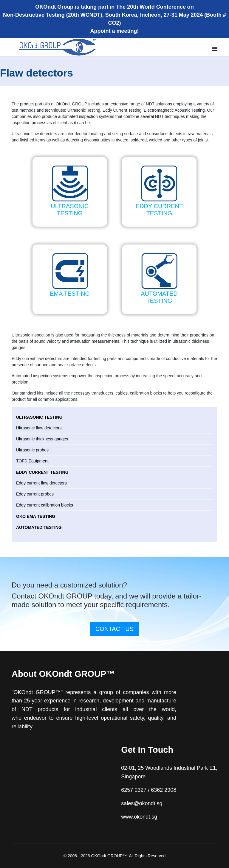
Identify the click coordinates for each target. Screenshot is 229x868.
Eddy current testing (42, 472)
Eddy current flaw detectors (41, 483)
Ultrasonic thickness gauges (42, 439)
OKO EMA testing (36, 516)
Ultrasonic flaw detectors (39, 428)
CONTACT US (114, 629)
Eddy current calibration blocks (45, 505)
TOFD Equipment (32, 461)
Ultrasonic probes (32, 450)
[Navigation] (215, 49)
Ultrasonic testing (39, 417)
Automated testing (39, 527)
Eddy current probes (35, 494)
